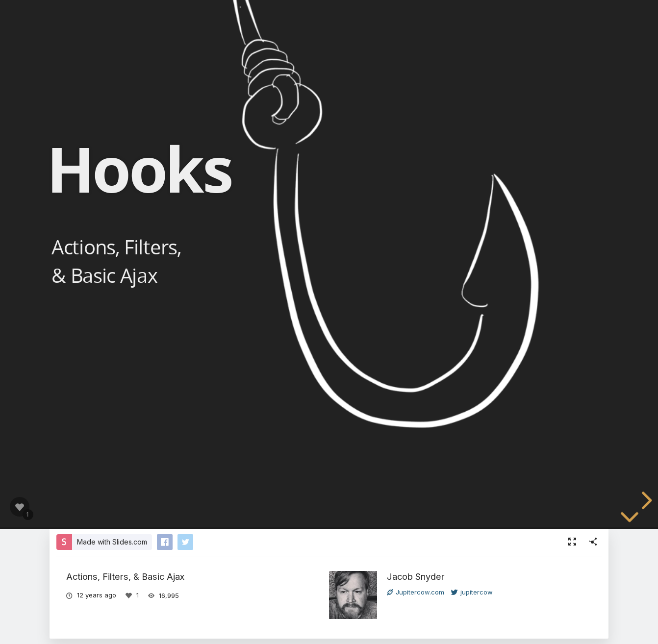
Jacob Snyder (416, 576)
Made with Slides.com (112, 542)
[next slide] (645, 500)
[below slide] (630, 524)
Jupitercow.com (416, 592)
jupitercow (472, 592)
